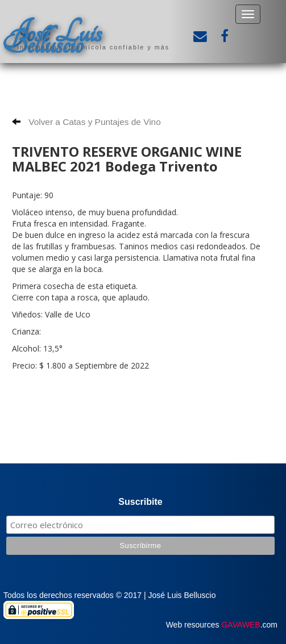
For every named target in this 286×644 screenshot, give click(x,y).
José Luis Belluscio (52, 38)
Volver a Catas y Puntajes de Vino (86, 122)
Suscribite (140, 502)
